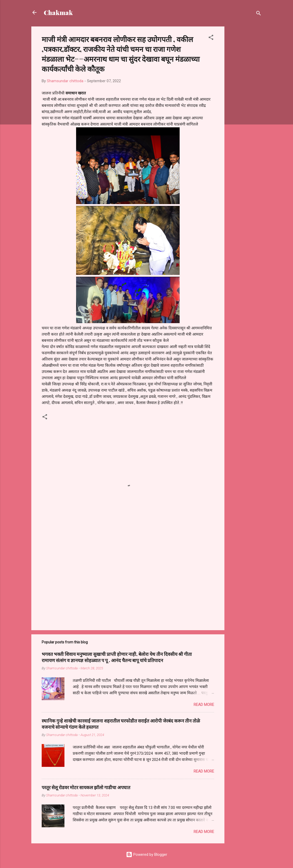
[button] (211, 38)
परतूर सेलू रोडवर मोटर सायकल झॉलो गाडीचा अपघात (86, 787)
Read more (204, 705)
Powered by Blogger (147, 855)
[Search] (259, 14)
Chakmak (58, 12)
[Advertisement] (245, 104)
